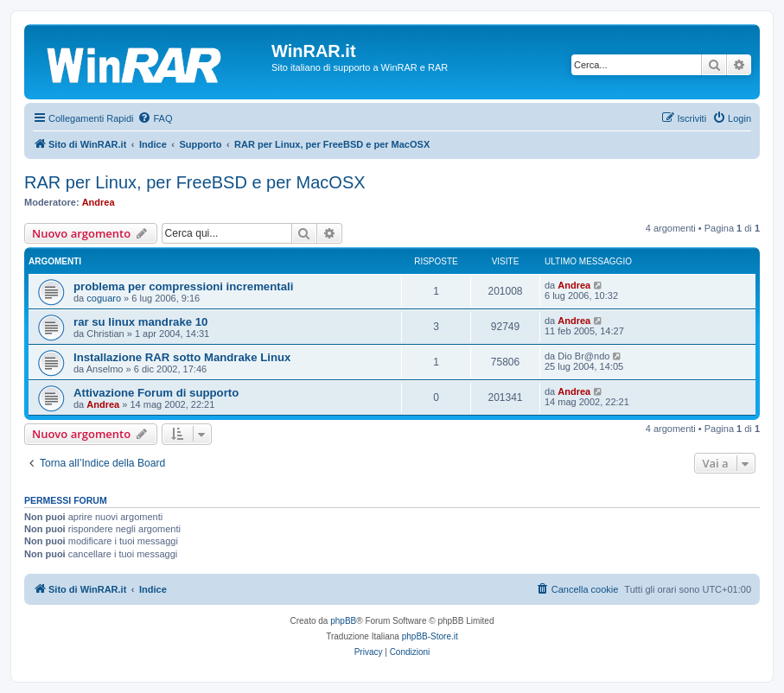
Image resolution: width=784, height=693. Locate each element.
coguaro (104, 298)
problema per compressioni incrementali (183, 286)
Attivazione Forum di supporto (156, 393)
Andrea (99, 202)
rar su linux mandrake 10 (140, 322)
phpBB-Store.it (430, 636)
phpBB (343, 621)
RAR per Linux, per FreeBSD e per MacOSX (195, 182)
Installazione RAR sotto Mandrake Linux (182, 357)
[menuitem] (155, 118)
